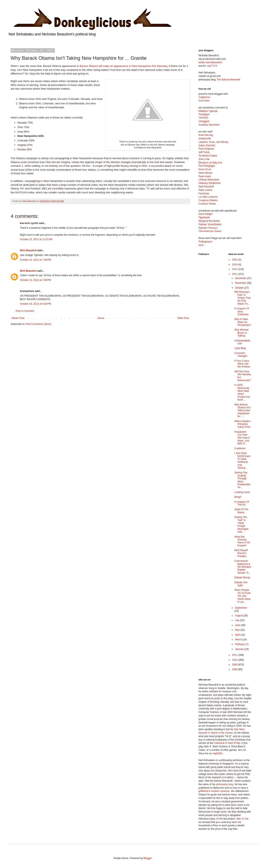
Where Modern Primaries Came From (242, 424)
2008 (235, 669)
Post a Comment (25, 311)
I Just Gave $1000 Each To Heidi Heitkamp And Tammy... (242, 460)
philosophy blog (224, 784)
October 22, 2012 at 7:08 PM (35, 260)
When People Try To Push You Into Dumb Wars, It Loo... (243, 596)
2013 (235, 269)
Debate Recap (242, 578)
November (241, 283)
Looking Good (242, 492)
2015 (235, 260)
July (237, 620)
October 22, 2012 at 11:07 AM (36, 239)
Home (101, 318)
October (240, 288)
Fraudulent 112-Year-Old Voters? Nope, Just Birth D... (242, 438)
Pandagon (204, 114)
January (240, 649)
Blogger (148, 858)
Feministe (204, 194)
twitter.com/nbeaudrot (210, 62)
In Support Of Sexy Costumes (242, 311)
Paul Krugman (206, 149)
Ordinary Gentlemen (210, 183)
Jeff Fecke (204, 152)
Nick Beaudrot (28, 250)
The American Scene (210, 231)
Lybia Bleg (240, 348)
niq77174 (212, 66)
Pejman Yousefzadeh (210, 224)
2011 (235, 655)
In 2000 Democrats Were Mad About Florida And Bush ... (242, 392)
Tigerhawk (204, 217)
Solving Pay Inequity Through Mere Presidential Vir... (242, 480)
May (238, 630)
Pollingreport (205, 242)
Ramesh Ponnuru (208, 228)
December (241, 278)
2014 (235, 265)
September (241, 608)
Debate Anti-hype (241, 584)
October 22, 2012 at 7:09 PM (35, 280)
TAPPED (203, 118)
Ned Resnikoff (206, 187)
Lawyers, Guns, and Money (213, 142)
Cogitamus (204, 97)
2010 (235, 660)
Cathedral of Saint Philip (227, 743)
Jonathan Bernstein (209, 125)
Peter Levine (205, 190)
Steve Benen (206, 173)
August (239, 616)
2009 (235, 665)
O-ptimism (240, 448)
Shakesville (205, 138)
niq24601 (217, 753)
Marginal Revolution (209, 221)
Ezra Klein (204, 101)
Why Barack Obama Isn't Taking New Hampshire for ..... (242, 411)
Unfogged (204, 121)
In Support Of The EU (242, 503)
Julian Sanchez (207, 145)
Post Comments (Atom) (38, 324)
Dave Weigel (205, 214)
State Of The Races (241, 511)
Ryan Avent (205, 176)
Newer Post (18, 318)
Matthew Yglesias (208, 111)
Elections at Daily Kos (210, 163)
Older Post (183, 318)
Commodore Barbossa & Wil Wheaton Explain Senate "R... (243, 567)
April (238, 635)
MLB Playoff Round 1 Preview (241, 553)
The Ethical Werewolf (228, 80)
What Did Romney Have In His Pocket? (242, 541)
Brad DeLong (206, 135)
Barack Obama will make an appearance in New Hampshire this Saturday (123, 66)
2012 (235, 274)
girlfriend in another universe (214, 791)
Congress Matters (208, 200)
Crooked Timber (207, 204)
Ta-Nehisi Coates (208, 156)
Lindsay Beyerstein (209, 180)
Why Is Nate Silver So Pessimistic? (243, 322)
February (240, 644)
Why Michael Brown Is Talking (241, 333)
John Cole (204, 159)
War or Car (242, 819)
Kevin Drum (205, 169)
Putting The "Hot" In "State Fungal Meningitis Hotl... (241, 525)
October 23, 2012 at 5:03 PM (35, 304)
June (238, 625)
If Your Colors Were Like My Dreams (242, 364)
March (239, 639)
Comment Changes (241, 355)
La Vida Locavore (208, 197)
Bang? (238, 497)
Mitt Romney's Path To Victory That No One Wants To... (242, 298)
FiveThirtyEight (207, 166)
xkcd (201, 245)
